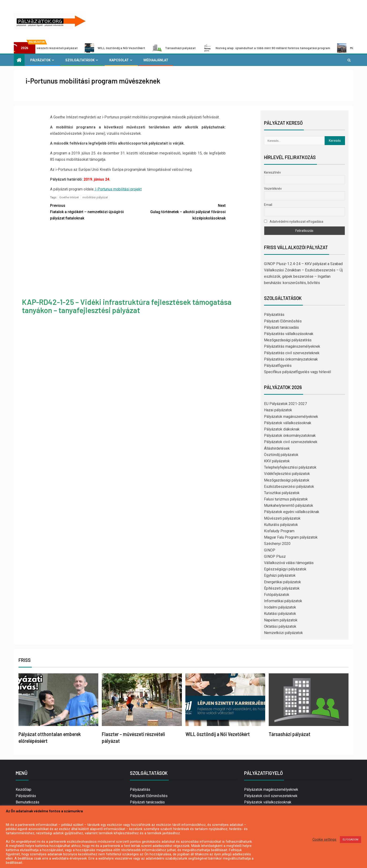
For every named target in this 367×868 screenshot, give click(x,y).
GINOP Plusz (275, 556)
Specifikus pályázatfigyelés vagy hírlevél (297, 372)
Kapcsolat (119, 60)
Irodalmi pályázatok (280, 607)
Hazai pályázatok (278, 410)
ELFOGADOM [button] (350, 840)
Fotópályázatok (277, 595)
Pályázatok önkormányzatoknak (290, 436)
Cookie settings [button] (324, 839)
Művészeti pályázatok (282, 518)
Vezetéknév (273, 189)
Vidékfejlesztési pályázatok (287, 474)
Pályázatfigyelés (278, 366)
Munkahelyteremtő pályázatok (289, 505)
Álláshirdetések (277, 448)
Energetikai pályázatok (283, 582)
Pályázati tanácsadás (281, 327)
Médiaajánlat (156, 60)
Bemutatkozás (28, 802)
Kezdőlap (24, 790)
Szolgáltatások (80, 60)
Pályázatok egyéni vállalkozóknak (292, 512)
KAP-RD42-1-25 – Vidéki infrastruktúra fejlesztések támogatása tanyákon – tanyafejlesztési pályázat (127, 306)
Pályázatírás (274, 315)
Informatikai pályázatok (283, 601)
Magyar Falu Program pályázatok (291, 537)
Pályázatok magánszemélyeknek (291, 417)
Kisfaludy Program (279, 531)
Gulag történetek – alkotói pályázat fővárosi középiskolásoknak (182, 211)
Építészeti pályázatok (282, 588)
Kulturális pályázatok (281, 525)
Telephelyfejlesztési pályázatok (290, 467)
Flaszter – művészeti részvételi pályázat (55, 48)
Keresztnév (272, 172)
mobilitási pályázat (95, 197)
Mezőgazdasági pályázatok (287, 480)
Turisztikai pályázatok (282, 493)
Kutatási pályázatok (280, 614)
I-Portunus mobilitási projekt (118, 189)
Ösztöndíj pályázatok (281, 455)
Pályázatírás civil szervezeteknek (292, 353)
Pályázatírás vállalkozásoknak (289, 334)
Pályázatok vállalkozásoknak (288, 423)
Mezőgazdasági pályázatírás (288, 340)
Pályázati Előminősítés (283, 321)
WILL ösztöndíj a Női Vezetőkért (129, 48)
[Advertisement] (138, 260)
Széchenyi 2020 (277, 544)
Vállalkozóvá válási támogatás (289, 563)
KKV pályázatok (277, 461)
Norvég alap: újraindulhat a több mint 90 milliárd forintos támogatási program (281, 48)
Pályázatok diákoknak (282, 429)
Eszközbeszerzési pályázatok (289, 487)
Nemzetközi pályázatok (283, 633)
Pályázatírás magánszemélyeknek (292, 346)
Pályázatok (40, 60)
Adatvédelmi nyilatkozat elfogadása (294, 222)
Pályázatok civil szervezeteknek (291, 442)
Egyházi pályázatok (280, 575)
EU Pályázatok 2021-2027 (285, 404)
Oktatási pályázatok (280, 626)
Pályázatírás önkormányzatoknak (291, 359)
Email (268, 205)
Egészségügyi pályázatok (285, 569)
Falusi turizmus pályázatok (286, 499)
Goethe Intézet (69, 197)
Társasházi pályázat (188, 48)
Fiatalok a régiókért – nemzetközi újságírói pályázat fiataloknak (94, 211)
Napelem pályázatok (281, 620)
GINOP (270, 550)
